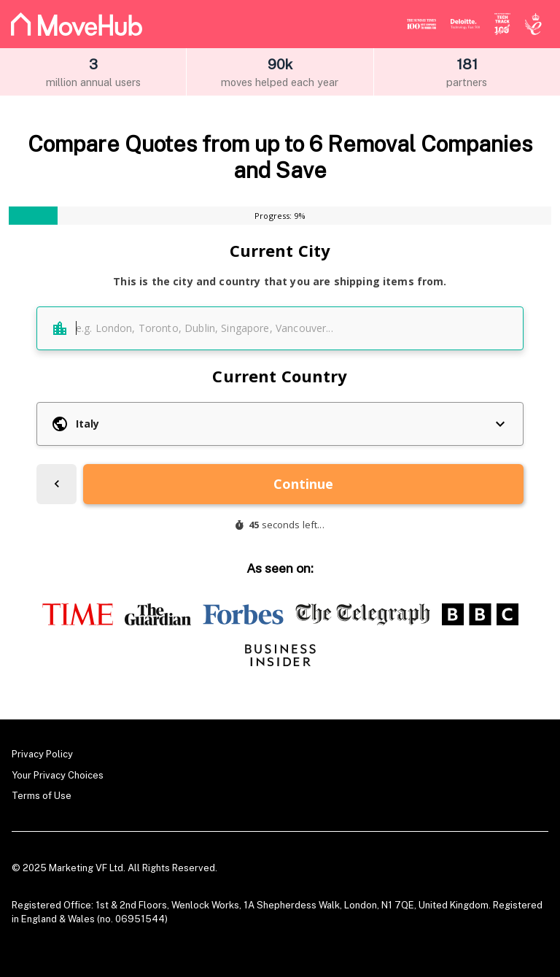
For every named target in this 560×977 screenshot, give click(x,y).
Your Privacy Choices (58, 775)
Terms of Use (42, 796)
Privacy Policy (42, 754)
